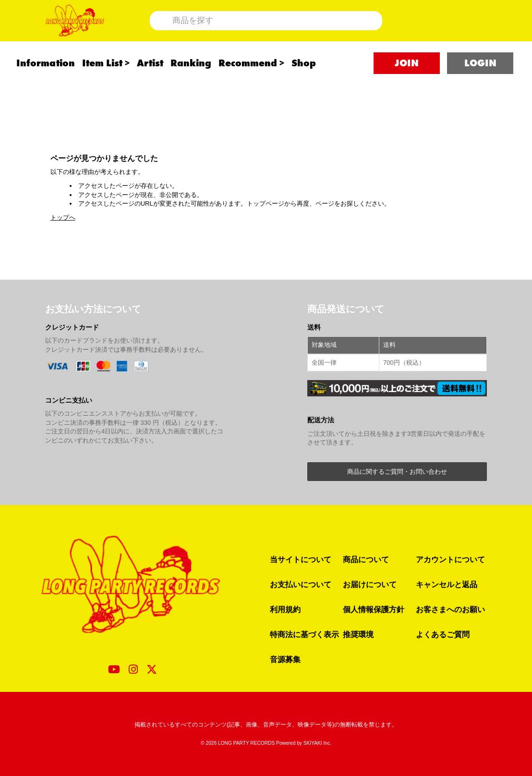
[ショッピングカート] (457, 32)
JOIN (407, 87)
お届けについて (370, 584)
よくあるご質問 (443, 634)
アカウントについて (450, 559)
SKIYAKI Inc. (317, 743)
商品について (366, 559)
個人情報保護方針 (374, 609)
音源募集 (285, 659)
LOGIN (480, 87)
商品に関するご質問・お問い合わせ (397, 472)
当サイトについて (301, 559)
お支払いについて (301, 584)
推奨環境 (358, 634)
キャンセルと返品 (447, 584)
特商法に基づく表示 (304, 634)
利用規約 (285, 609)
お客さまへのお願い (450, 609)
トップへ (63, 217)
